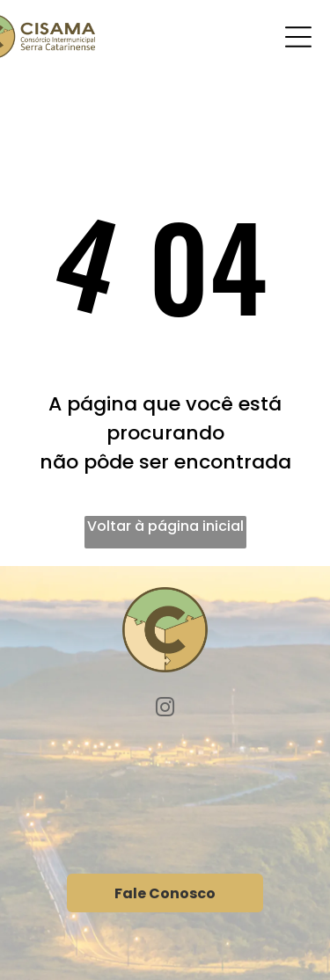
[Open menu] (298, 37)
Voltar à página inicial (165, 526)
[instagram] (165, 710)
